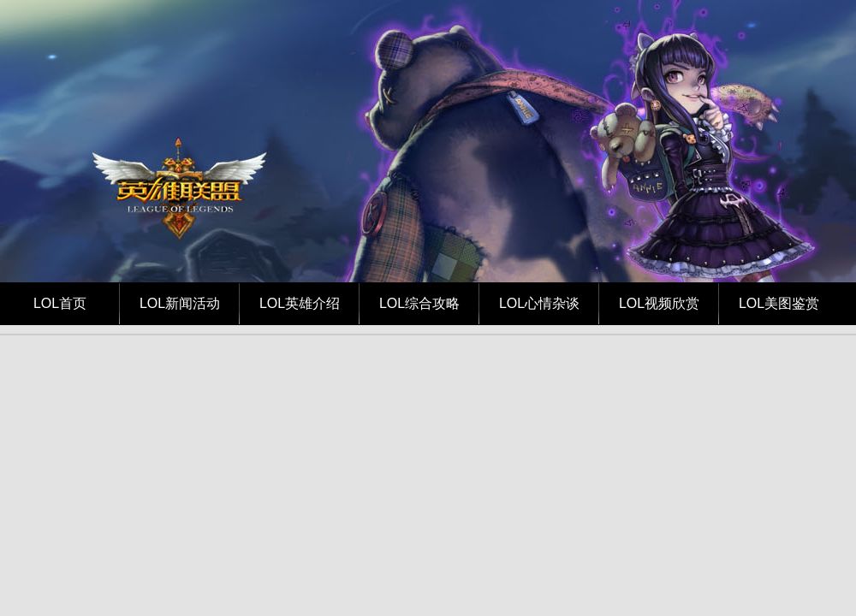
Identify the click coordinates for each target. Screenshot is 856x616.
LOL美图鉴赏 (779, 303)
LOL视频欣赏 (659, 303)
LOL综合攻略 (419, 303)
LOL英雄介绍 (300, 303)
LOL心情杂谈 (539, 303)
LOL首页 (60, 303)
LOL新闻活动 (180, 303)
